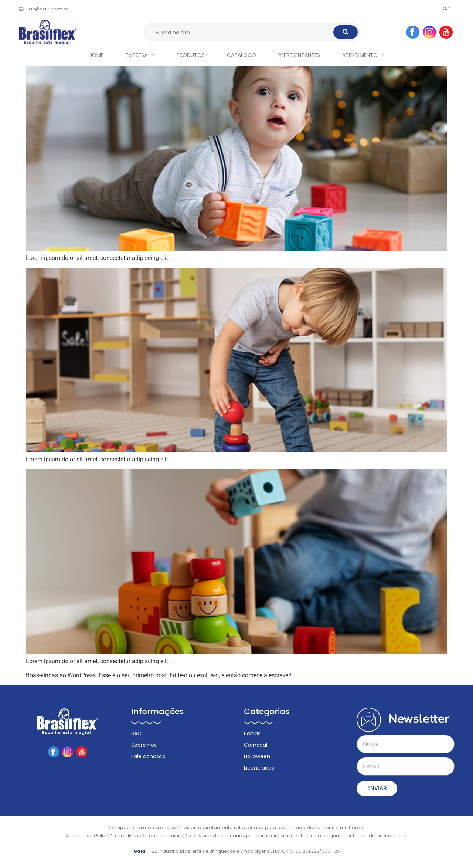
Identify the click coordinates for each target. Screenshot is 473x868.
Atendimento (363, 55)
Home (96, 55)
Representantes (299, 55)
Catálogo (241, 55)
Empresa (140, 55)
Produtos (191, 55)
